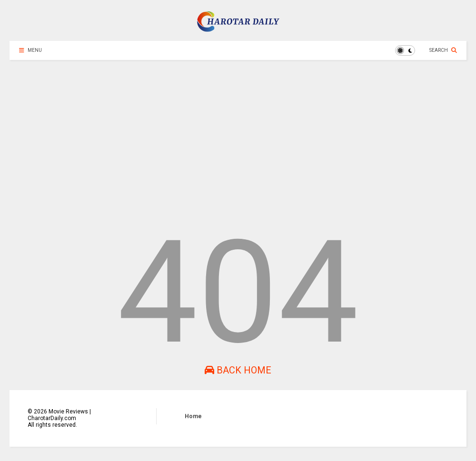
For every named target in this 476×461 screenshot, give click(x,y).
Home (193, 416)
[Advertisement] (238, 141)
